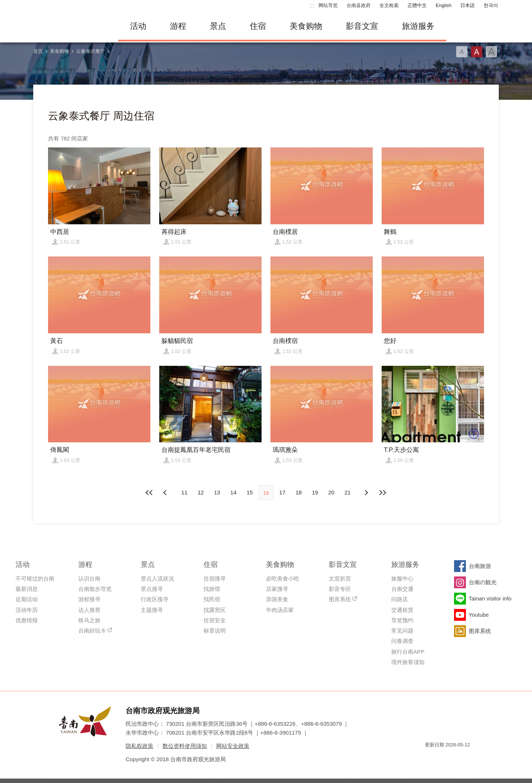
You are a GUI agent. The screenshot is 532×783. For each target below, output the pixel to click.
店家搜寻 (277, 589)
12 (201, 492)
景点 (218, 26)
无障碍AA (457, 758)
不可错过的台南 (35, 578)
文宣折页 (340, 578)
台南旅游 (480, 566)
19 (315, 492)
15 (250, 492)
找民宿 (212, 599)
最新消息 (27, 589)
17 (282, 492)
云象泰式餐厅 (91, 51)
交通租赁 (402, 610)
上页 (366, 493)
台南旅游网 (70, 26)
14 (233, 492)
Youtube (479, 615)
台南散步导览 (95, 589)
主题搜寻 (152, 610)
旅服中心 (402, 578)
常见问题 (402, 631)
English (444, 5)
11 (185, 492)
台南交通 (402, 589)
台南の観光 (483, 582)
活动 (138, 26)
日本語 (468, 5)
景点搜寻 (152, 589)
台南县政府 (359, 5)
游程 (178, 26)
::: (312, 5)
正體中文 (417, 5)
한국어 (491, 5)
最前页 (150, 493)
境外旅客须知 (408, 662)
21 (348, 492)
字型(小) (462, 52)
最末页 (382, 493)
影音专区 (340, 589)
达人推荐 (89, 610)
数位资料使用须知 (185, 746)
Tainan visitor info (490, 598)
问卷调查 (402, 641)
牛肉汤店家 (280, 610)
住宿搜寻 (215, 578)
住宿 (258, 26)
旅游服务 (418, 26)
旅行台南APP (408, 652)
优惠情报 (27, 620)
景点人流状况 (157, 578)
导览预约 (402, 620)
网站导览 (328, 5)
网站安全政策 (233, 746)
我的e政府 (430, 758)
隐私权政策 (139, 746)
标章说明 (215, 631)
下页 (166, 493)
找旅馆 (212, 589)
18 (299, 492)
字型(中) (477, 52)
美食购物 (306, 26)
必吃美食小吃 (283, 578)
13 (217, 492)
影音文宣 (362, 26)
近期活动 (27, 599)
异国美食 (277, 599)
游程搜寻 (89, 599)
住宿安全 (215, 620)
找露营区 (215, 610)
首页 (38, 51)
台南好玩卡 (92, 631)
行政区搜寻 (155, 599)
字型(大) (491, 52)
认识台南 (89, 578)
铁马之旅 (89, 620)
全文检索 (389, 5)
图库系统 (340, 599)
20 (331, 492)
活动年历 (27, 610)
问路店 (400, 599)
